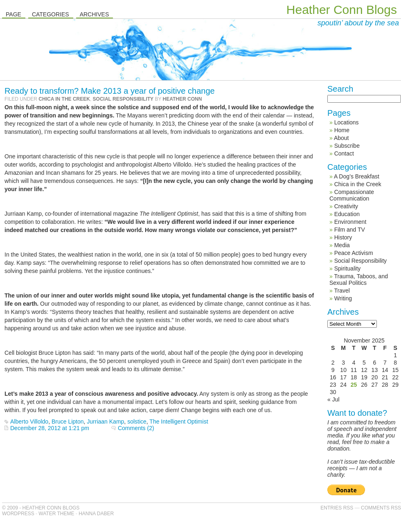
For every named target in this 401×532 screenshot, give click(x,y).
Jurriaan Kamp (105, 422)
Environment (350, 222)
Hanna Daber (96, 514)
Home (342, 130)
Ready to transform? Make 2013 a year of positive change (110, 91)
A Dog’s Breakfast (357, 176)
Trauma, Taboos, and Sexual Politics (359, 280)
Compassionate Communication (352, 195)
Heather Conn (182, 99)
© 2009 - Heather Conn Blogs (41, 508)
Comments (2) (136, 428)
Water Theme (56, 514)
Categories (51, 14)
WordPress (18, 514)
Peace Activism (354, 253)
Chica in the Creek (64, 99)
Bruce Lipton (68, 422)
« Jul (333, 399)
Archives (95, 14)
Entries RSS (337, 508)
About (341, 138)
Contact (344, 153)
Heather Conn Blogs (342, 10)
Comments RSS (381, 508)
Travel (342, 291)
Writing (343, 298)
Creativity (346, 206)
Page (14, 14)
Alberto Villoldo (29, 422)
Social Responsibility (123, 99)
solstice (137, 422)
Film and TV (350, 230)
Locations (347, 122)
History (343, 237)
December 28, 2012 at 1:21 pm (50, 428)
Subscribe (347, 146)
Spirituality (348, 268)
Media (342, 245)
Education (347, 214)
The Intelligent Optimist (179, 422)
